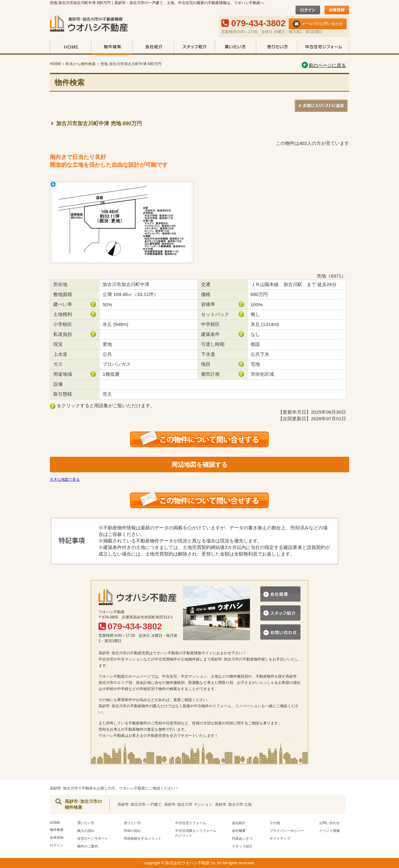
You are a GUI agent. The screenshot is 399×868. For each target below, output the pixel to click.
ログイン (57, 845)
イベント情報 (329, 831)
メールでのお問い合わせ (318, 24)
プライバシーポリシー (287, 831)
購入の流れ (86, 831)
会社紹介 (153, 48)
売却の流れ (132, 831)
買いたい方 (235, 48)
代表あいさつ (242, 838)
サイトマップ (280, 838)
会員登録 (57, 837)
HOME (70, 48)
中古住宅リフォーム (323, 48)
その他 (275, 823)
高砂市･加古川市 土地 (233, 804)
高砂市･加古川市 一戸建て (139, 804)
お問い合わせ (329, 823)
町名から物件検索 (81, 64)
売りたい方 (276, 48)
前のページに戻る (323, 65)
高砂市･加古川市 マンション (188, 804)
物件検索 (112, 48)
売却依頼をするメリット (143, 838)
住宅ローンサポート (93, 838)
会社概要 (239, 831)
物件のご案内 (88, 846)
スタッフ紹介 (194, 48)
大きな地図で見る (65, 479)
